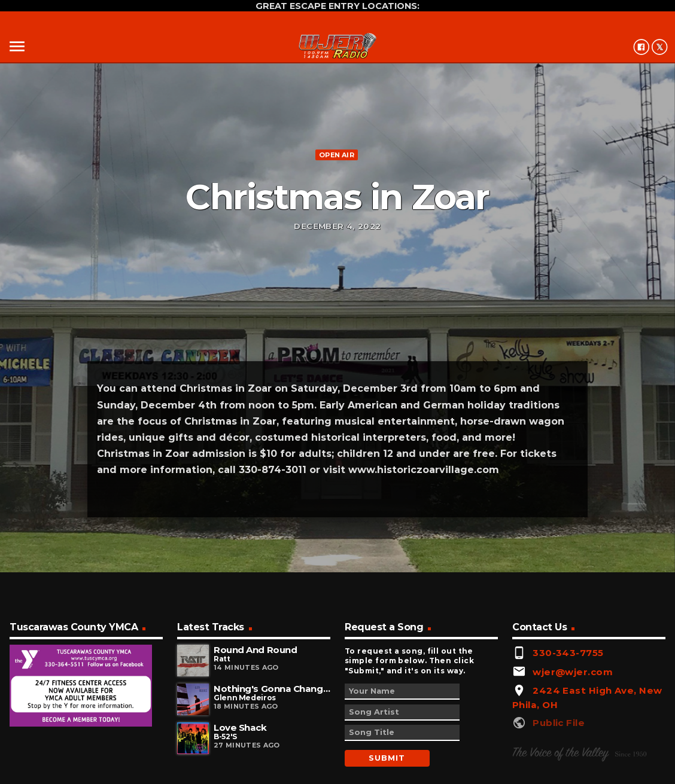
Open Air (337, 155)
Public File (559, 723)
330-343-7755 (568, 653)
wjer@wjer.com (573, 672)
